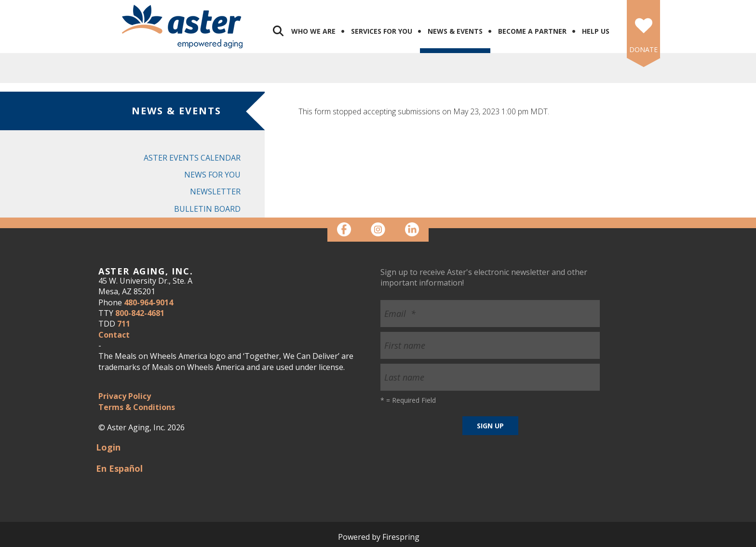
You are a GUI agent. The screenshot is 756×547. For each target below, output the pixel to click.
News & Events (455, 31)
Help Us (596, 31)
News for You (212, 175)
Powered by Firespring (379, 537)
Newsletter (215, 191)
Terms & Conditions (137, 407)
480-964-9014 (148, 302)
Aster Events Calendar (192, 158)
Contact (114, 335)
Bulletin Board (207, 209)
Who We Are (313, 31)
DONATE (643, 49)
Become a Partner (532, 31)
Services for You (382, 31)
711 (124, 324)
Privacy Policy (125, 396)
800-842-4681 (140, 313)
